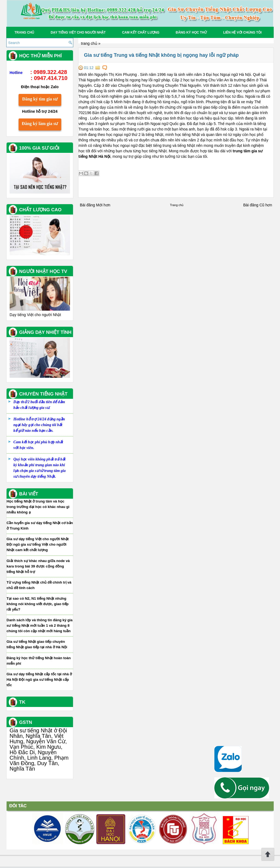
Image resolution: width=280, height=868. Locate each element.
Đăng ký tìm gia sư (40, 99)
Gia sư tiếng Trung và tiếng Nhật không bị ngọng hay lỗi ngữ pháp (161, 55)
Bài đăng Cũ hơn (258, 205)
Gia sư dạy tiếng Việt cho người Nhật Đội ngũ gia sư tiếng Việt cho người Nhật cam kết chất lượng (38, 544)
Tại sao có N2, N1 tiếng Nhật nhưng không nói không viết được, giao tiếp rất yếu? (38, 604)
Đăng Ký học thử (191, 32)
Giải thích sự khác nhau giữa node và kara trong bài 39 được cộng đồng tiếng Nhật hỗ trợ (38, 566)
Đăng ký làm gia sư (40, 124)
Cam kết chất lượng (141, 32)
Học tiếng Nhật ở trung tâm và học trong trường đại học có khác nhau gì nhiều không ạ (38, 507)
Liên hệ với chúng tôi (242, 32)
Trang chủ (24, 32)
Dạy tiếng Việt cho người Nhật (78, 32)
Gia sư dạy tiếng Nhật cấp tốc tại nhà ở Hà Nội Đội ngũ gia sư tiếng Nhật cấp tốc (39, 680)
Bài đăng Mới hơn (95, 205)
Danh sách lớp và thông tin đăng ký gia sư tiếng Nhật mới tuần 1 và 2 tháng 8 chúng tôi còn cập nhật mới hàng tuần (40, 625)
